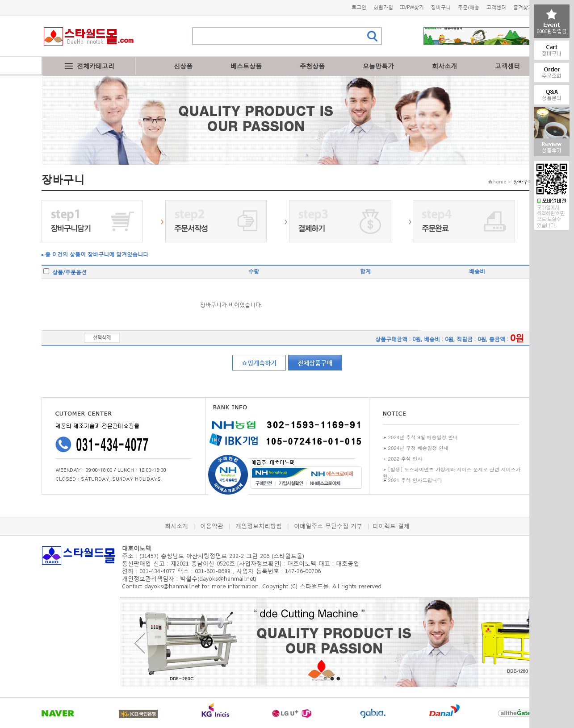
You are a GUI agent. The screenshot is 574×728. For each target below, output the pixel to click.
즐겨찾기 (523, 7)
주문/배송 (469, 7)
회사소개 (444, 66)
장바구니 (441, 7)
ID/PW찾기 (412, 7)
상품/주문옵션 (65, 272)
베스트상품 (246, 66)
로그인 (359, 7)
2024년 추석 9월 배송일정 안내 (423, 437)
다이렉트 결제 (391, 526)
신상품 (183, 66)
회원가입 (383, 7)
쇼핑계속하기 (259, 363)
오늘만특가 (378, 66)
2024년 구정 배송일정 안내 (419, 448)
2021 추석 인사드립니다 (415, 480)
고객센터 (496, 7)
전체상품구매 (315, 363)
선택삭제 (102, 338)
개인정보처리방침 (259, 526)
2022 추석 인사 (405, 459)
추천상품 (312, 66)
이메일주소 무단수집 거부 (328, 526)
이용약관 (212, 526)
